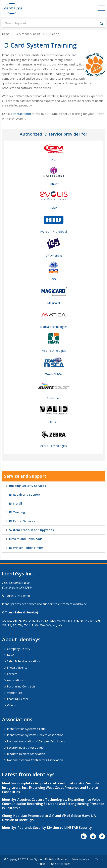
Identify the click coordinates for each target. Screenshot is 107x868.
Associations (15, 680)
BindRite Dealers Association (26, 754)
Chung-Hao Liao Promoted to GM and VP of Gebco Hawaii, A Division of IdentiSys (49, 818)
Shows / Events (17, 667)
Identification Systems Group (26, 729)
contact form (22, 114)
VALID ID (54, 422)
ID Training (52, 34)
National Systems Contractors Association (35, 760)
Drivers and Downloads (26, 539)
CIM (54, 160)
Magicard (53, 303)
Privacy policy (80, 859)
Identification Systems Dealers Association (35, 735)
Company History (19, 649)
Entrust (54, 184)
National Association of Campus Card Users (36, 741)
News (11, 655)
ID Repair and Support (25, 494)
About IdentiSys (21, 639)
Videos (11, 705)
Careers (12, 674)
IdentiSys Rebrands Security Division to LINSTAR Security (47, 828)
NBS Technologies (54, 351)
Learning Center (18, 699)
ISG (54, 279)
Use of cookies (61, 864)
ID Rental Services (22, 521)
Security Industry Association (26, 747)
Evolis (54, 208)
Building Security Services (28, 486)
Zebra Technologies (53, 446)
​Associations (17, 719)
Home (6, 34)
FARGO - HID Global (53, 231)
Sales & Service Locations (24, 661)
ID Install (16, 503)
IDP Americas (53, 255)
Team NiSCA (53, 374)
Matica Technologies (54, 327)
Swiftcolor (53, 398)
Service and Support (28, 34)
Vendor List (15, 693)
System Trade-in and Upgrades (31, 530)
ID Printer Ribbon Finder (26, 548)
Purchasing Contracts (21, 686)
